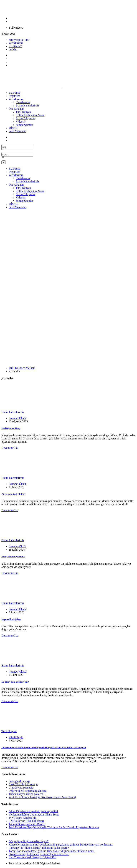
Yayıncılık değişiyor (11, 619)
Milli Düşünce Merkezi (22, 368)
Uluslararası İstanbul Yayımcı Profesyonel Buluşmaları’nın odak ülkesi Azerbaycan (44, 748)
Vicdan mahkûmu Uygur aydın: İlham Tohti (34, 814)
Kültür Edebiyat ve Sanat (30, 115)
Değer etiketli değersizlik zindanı (28, 791)
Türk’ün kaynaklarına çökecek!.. (27, 794)
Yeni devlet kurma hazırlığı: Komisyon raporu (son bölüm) (42, 797)
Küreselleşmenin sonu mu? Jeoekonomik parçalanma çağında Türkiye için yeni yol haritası (61, 845)
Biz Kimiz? (15, 46)
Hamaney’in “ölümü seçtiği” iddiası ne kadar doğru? (39, 848)
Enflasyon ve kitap (11, 428)
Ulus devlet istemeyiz (21, 788)
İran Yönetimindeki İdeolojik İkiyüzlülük (32, 857)
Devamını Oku (10, 448)
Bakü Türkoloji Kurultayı (23, 784)
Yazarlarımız (16, 43)
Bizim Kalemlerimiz (27, 105)
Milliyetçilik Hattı (19, 40)
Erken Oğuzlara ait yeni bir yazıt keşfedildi (33, 811)
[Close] (4, 162)
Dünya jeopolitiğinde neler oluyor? (29, 841)
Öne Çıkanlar (16, 109)
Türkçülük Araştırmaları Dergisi (27, 824)
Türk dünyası (9, 731)
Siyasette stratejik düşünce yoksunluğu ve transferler (39, 854)
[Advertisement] (68, 237)
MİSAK (13, 128)
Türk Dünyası (24, 112)
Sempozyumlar (24, 125)
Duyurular (14, 96)
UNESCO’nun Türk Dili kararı (26, 821)
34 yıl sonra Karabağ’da (22, 818)
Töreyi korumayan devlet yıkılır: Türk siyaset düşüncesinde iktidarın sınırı (51, 851)
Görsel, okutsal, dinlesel (13, 494)
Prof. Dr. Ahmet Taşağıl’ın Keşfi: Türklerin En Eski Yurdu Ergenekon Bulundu (54, 827)
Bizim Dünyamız (26, 118)
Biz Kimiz (14, 93)
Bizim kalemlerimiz (13, 412)
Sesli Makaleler (17, 131)
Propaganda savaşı (19, 781)
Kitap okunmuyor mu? (13, 557)
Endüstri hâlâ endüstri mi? (15, 682)
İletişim (13, 49)
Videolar (21, 122)
